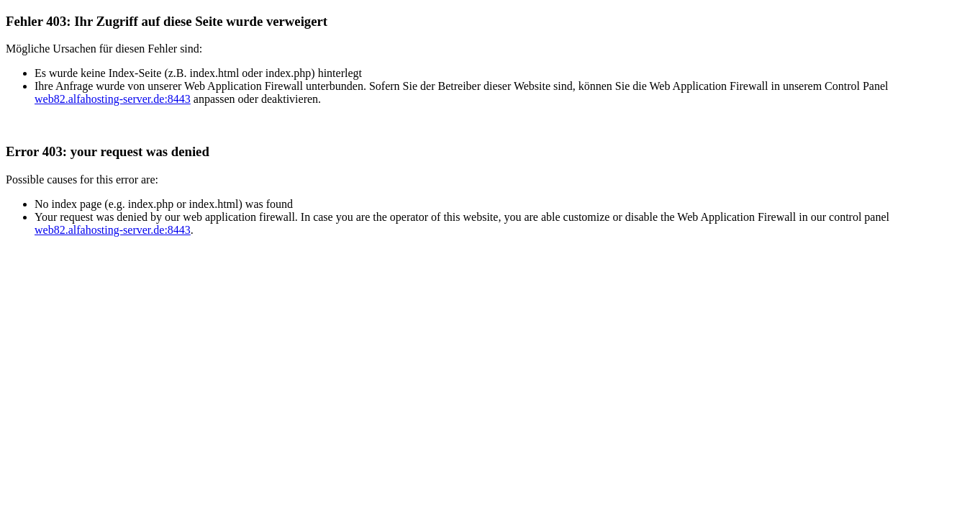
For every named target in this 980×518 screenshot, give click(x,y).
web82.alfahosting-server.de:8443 (113, 99)
